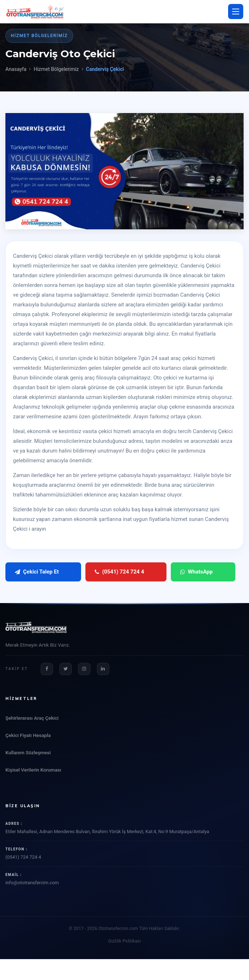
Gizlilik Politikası (124, 941)
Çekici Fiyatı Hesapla (28, 735)
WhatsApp (170, 572)
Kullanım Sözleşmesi (28, 752)
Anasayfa (16, 69)
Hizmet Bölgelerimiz (56, 69)
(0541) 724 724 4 (106, 572)
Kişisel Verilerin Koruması (33, 770)
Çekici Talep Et (37, 572)
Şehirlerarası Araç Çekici (32, 718)
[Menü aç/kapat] (236, 12)
